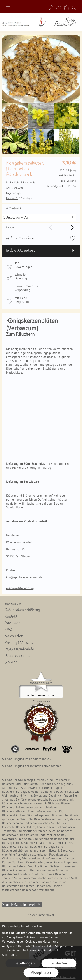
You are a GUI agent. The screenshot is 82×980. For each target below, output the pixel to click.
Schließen (59, 963)
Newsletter (14, 636)
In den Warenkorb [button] (21, 251)
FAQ (8, 630)
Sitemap (11, 662)
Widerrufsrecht (17, 656)
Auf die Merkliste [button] (20, 238)
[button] (8, 8)
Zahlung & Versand (19, 643)
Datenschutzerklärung (22, 610)
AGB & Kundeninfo (19, 649)
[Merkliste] (58, 8)
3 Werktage (19, 198)
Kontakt (11, 617)
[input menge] (62, 227)
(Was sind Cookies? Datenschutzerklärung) (30, 933)
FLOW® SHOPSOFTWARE (41, 915)
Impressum (13, 603)
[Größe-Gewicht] (39, 217)
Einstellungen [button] (23, 963)
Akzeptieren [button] (41, 973)
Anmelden (51, 8)
